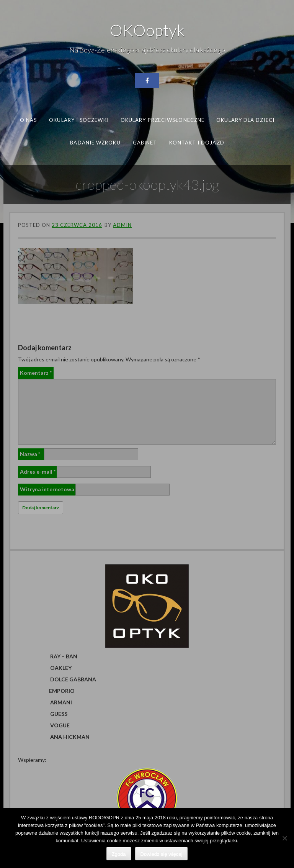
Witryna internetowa (47, 489)
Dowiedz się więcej (162, 854)
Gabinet (145, 142)
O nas (28, 120)
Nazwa (30, 454)
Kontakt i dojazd (197, 142)
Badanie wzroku (95, 142)
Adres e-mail (38, 472)
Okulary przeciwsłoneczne (163, 120)
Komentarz (36, 373)
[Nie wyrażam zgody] (284, 838)
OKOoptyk (147, 30)
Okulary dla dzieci (245, 120)
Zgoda (119, 854)
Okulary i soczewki (79, 120)
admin (122, 225)
